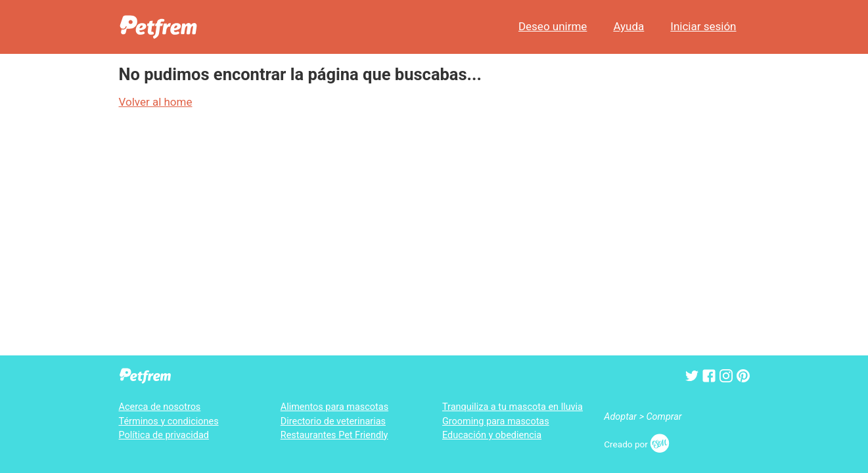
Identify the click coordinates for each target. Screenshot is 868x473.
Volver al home (156, 102)
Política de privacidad (164, 435)
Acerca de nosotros (160, 407)
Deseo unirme (553, 26)
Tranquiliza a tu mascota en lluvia (513, 407)
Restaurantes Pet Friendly (334, 435)
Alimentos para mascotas (334, 407)
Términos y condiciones (169, 421)
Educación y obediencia (492, 435)
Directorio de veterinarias (333, 421)
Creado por (637, 444)
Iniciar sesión (703, 26)
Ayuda (628, 26)
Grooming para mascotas (496, 421)
